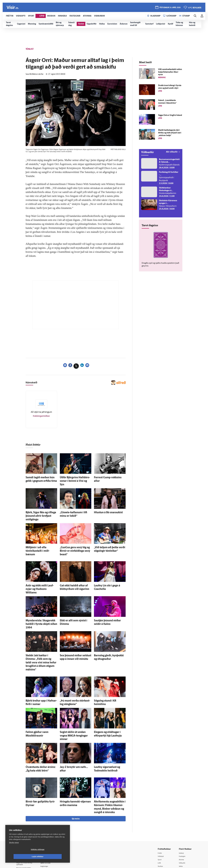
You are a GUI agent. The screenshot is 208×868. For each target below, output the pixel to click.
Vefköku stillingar (22, 857)
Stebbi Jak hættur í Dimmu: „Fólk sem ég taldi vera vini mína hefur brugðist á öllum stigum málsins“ (40, 631)
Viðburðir (183, 815)
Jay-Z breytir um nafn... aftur (73, 723)
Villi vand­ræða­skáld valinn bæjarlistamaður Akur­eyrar (170, 72)
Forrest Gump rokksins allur (106, 477)
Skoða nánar (14, 850)
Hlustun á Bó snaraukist (105, 507)
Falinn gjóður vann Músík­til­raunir (41, 694)
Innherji (182, 805)
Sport (160, 811)
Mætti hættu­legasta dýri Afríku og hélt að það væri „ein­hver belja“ (170, 133)
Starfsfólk (49, 832)
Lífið (160, 815)
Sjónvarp (162, 822)
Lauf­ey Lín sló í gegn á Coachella (108, 569)
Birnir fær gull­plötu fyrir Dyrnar (40, 756)
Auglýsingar (50, 818)
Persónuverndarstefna (26, 820)
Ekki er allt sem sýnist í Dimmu (73, 599)
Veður (182, 818)
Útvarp (161, 825)
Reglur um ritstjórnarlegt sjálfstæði (27, 816)
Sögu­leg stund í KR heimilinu (107, 664)
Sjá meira (76, 770)
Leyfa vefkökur (53, 857)
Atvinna (182, 811)
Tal (180, 832)
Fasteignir (183, 808)
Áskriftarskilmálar (52, 828)
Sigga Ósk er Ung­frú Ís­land (170, 115)
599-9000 (24, 830)
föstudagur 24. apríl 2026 (169, 8)
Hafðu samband (51, 821)
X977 (181, 828)
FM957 (182, 825)
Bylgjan (182, 822)
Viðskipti (162, 808)
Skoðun (161, 818)
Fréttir (161, 805)
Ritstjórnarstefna (52, 825)
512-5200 (53, 814)
